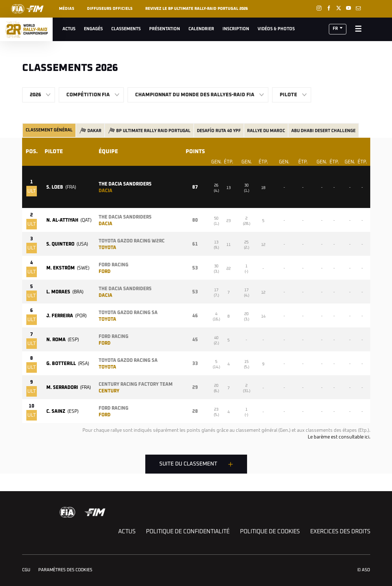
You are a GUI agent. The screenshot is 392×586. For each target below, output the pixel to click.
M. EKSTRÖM (68, 268)
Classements (126, 29)
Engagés (93, 29)
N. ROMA (63, 340)
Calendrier (201, 29)
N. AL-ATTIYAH (69, 220)
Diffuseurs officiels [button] (110, 9)
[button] (338, 29)
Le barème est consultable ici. (339, 437)
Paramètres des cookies (65, 570)
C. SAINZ (62, 412)
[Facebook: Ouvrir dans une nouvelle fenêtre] (329, 8)
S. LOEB (61, 187)
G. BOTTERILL (68, 364)
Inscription (236, 29)
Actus (69, 29)
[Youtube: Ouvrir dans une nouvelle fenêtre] (348, 8)
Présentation (165, 29)
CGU (26, 570)
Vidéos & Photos (276, 29)
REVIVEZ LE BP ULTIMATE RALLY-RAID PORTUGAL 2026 (197, 9)
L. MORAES (65, 292)
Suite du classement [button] (188, 464)
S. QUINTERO (67, 244)
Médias (67, 9)
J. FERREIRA (67, 316)
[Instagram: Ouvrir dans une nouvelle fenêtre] (319, 8)
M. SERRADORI (69, 388)
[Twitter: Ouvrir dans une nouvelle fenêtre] (339, 8)
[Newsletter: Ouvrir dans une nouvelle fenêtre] (358, 8)
